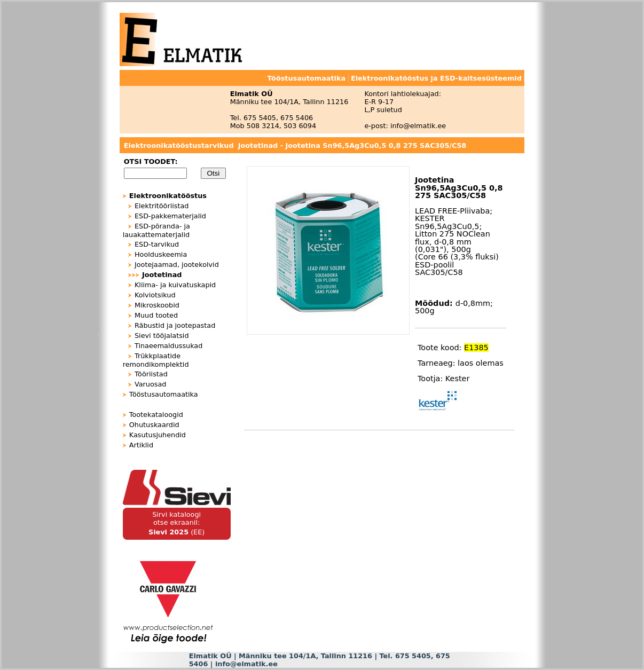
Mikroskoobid (157, 305)
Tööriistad (151, 374)
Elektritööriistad (162, 206)
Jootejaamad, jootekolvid (177, 265)
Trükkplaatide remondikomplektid (156, 360)
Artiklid (141, 445)
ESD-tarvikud (157, 244)
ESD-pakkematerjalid (170, 216)
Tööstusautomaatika (164, 394)
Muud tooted (156, 315)
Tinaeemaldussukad (168, 346)
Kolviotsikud (155, 295)
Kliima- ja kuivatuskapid (175, 285)
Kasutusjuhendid (158, 435)
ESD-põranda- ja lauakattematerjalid (156, 230)
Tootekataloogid (156, 415)
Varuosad (150, 384)
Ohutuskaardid (154, 425)
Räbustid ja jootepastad (175, 325)
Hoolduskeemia (161, 254)
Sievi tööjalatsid (162, 336)
